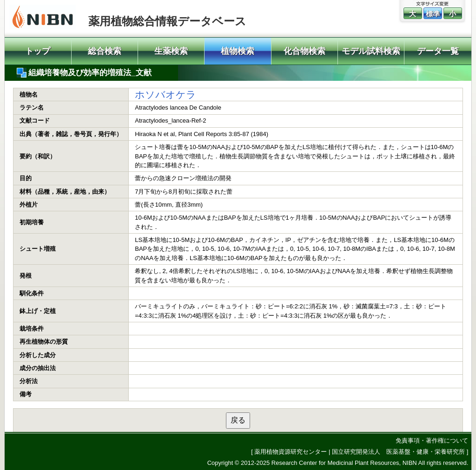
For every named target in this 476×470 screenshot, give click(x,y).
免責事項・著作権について (432, 441)
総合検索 (105, 51)
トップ (38, 51)
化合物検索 (304, 51)
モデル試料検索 (371, 51)
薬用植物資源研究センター (291, 452)
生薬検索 (171, 51)
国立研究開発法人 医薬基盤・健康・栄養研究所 (398, 452)
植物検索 (238, 51)
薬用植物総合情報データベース (167, 21)
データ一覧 (438, 51)
